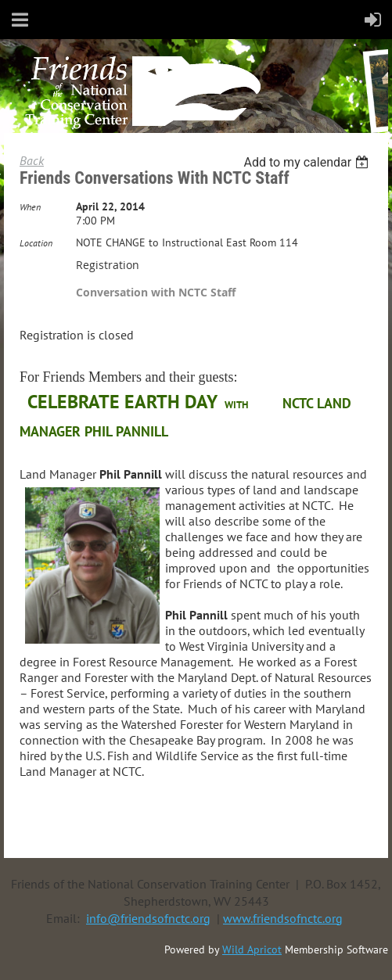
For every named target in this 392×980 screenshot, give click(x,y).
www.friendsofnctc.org (283, 918)
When (30, 207)
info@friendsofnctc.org (148, 918)
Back (32, 160)
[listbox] (308, 162)
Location (36, 243)
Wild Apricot (252, 949)
